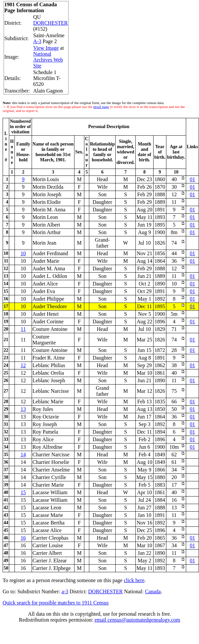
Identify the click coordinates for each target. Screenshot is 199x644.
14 (23, 455)
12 (23, 365)
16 (23, 538)
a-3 (65, 591)
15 (23, 492)
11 (23, 329)
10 (23, 253)
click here (134, 580)
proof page (101, 107)
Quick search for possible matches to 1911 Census (56, 603)
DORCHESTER (51, 23)
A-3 (37, 41)
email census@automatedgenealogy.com (137, 620)
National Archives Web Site (48, 60)
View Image (46, 48)
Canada (153, 591)
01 (192, 179)
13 (23, 409)
